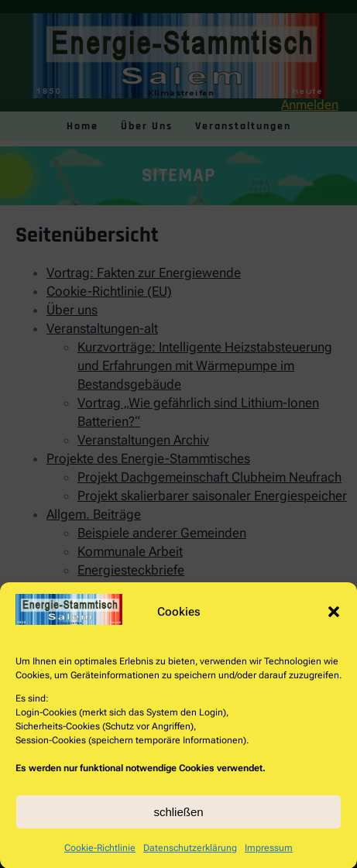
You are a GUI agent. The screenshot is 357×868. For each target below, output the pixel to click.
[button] (334, 623)
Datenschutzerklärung (190, 859)
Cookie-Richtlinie (100, 859)
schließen (178, 823)
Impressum (269, 859)
